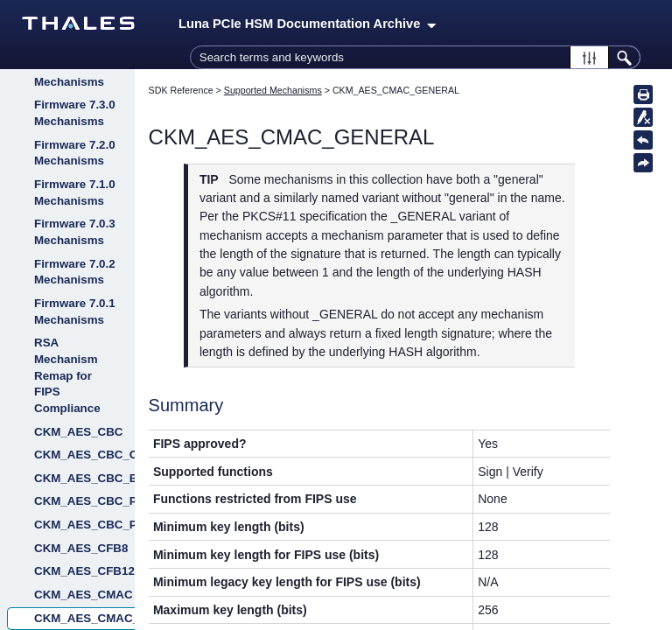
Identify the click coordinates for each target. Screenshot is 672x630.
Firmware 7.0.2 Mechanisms (75, 272)
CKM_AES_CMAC (84, 595)
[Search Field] (415, 57)
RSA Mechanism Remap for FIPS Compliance (67, 375)
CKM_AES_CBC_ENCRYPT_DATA (84, 478)
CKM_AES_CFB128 (84, 571)
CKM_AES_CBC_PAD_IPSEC (84, 525)
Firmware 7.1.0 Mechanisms (75, 192)
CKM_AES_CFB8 (81, 548)
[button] (589, 57)
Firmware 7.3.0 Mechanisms (75, 113)
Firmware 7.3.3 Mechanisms (75, 73)
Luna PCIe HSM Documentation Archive (308, 24)
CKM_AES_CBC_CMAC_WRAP (84, 455)
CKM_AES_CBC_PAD (84, 501)
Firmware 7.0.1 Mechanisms (75, 311)
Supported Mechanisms (273, 90)
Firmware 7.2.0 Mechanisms (75, 153)
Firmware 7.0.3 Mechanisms (75, 232)
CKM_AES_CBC (78, 432)
